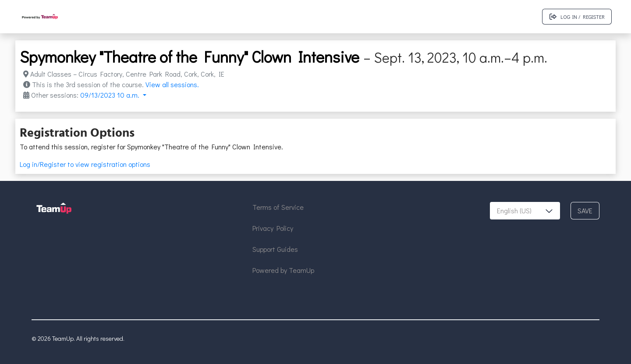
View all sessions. (172, 84)
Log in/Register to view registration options (85, 164)
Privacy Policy (273, 228)
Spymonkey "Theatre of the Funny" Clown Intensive (190, 57)
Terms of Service (278, 207)
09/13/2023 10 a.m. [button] (111, 95)
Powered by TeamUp (283, 270)
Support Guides (275, 249)
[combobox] (525, 211)
